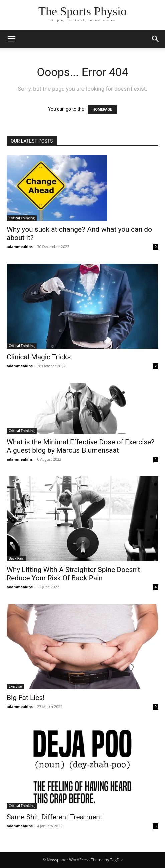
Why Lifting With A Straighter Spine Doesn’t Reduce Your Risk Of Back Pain (73, 574)
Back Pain (17, 558)
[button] (156, 39)
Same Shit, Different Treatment (54, 817)
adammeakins (20, 246)
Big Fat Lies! (26, 698)
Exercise (15, 686)
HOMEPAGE (102, 109)
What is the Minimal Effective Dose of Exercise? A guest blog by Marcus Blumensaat (80, 446)
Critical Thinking (22, 218)
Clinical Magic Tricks (39, 357)
